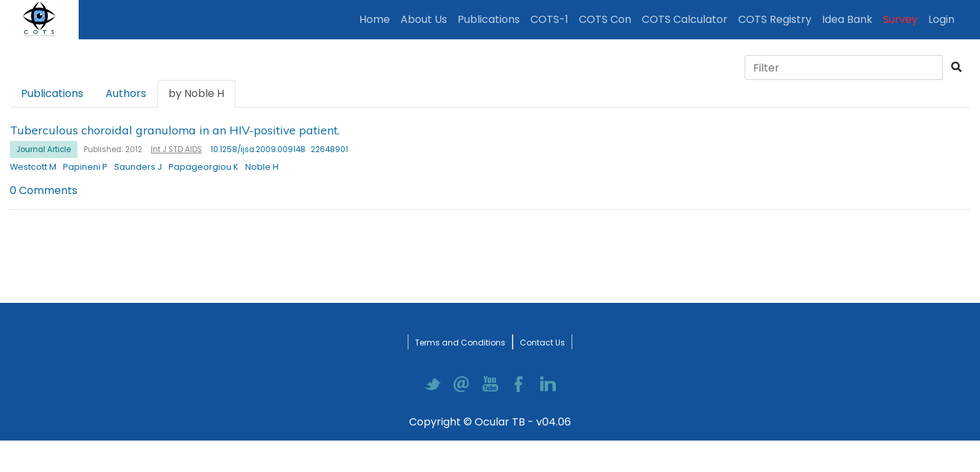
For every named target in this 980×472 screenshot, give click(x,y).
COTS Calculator (685, 19)
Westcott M (33, 167)
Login (944, 19)
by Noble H (196, 93)
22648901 (329, 149)
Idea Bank (847, 19)
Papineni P (85, 167)
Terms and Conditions (460, 343)
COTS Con (605, 19)
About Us (424, 19)
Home (377, 19)
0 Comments (44, 190)
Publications (491, 19)
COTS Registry (775, 19)
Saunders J (138, 167)
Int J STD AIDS (176, 149)
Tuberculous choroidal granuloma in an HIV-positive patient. (175, 130)
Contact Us (542, 343)
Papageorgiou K (204, 167)
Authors (126, 93)
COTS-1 (549, 19)
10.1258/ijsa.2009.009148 (258, 149)
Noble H (262, 167)
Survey (900, 19)
